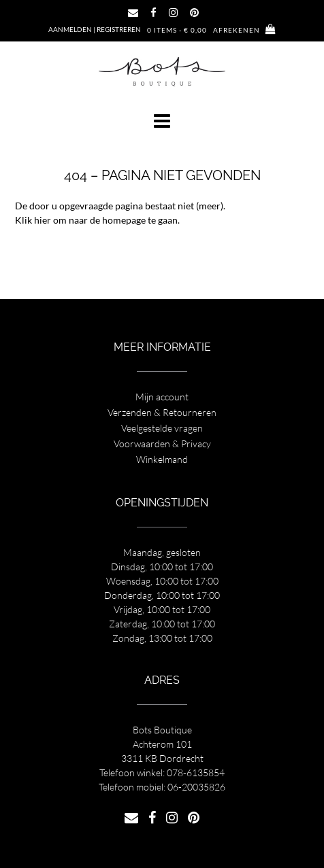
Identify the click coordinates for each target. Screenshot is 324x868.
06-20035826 (196, 787)
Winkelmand (162, 459)
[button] (162, 121)
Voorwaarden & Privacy (162, 444)
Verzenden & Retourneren (162, 412)
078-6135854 (196, 772)
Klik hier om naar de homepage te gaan (96, 220)
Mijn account (162, 397)
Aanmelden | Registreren (95, 29)
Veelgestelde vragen (162, 428)
